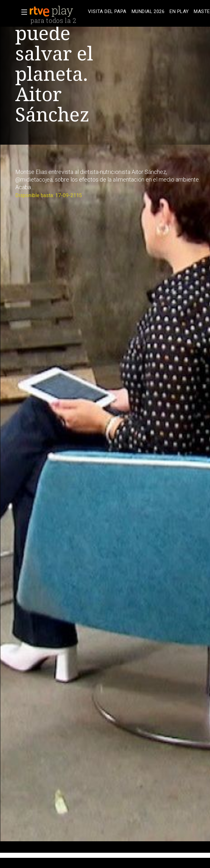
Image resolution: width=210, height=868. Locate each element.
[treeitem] (107, 12)
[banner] (57, 11)
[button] (22, 12)
